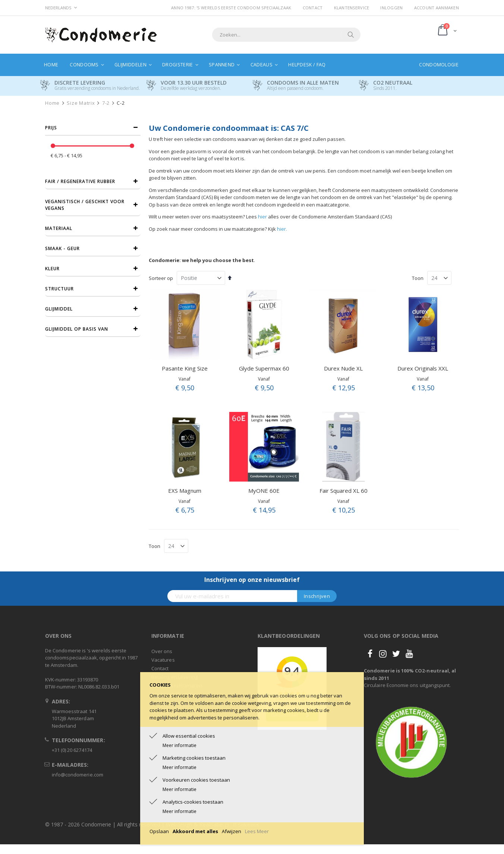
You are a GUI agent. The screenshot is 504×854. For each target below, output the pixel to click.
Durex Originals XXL (423, 368)
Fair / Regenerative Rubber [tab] (80, 181)
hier (262, 217)
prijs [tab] (51, 128)
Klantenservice (352, 8)
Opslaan (159, 831)
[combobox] (286, 35)
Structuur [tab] (59, 289)
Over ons (162, 651)
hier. (282, 229)
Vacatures (163, 660)
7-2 (106, 103)
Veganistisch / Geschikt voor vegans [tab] (85, 205)
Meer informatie (179, 745)
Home (52, 103)
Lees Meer (257, 831)
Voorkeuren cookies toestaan (196, 780)
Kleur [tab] (52, 269)
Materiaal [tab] (59, 228)
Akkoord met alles (195, 831)
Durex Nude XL (343, 368)
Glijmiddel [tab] (59, 309)
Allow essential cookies (189, 736)
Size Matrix (81, 103)
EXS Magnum (185, 491)
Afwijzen (231, 831)
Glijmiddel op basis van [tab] (77, 329)
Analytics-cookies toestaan (193, 802)
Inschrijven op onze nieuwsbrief (252, 580)
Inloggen (391, 8)
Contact (313, 8)
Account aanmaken (437, 8)
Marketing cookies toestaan (194, 758)
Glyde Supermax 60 (264, 368)
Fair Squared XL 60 (344, 491)
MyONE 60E (264, 491)
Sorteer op (161, 278)
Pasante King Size (185, 368)
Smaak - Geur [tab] (62, 248)
